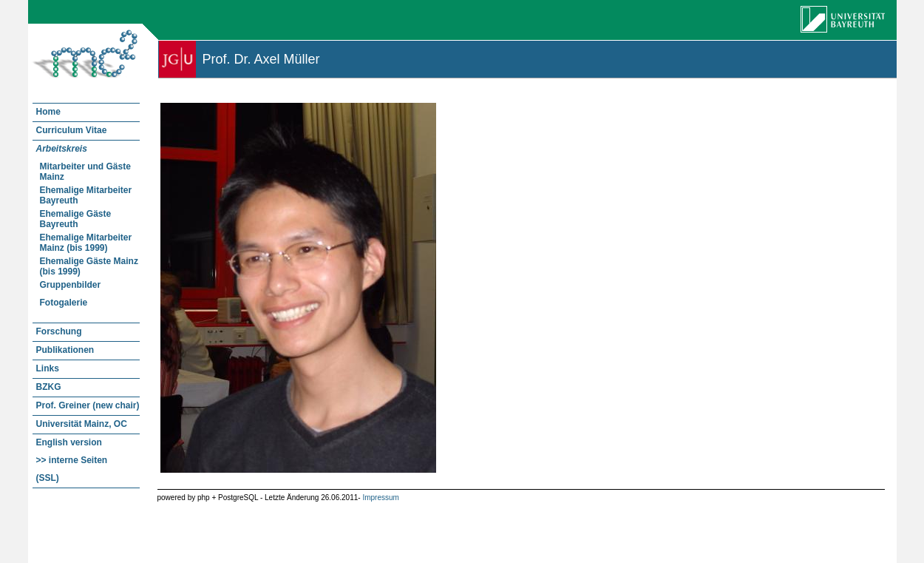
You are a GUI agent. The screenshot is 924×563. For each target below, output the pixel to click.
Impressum (380, 498)
